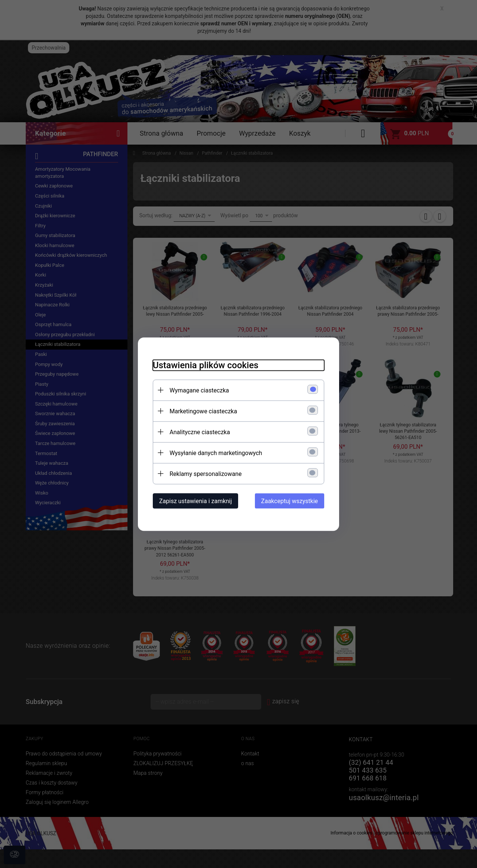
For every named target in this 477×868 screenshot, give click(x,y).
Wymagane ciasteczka (199, 390)
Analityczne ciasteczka (200, 432)
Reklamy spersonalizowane (206, 474)
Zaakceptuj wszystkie (290, 501)
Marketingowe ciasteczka (203, 411)
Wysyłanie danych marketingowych (216, 453)
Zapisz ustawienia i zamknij (195, 501)
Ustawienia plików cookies (206, 365)
